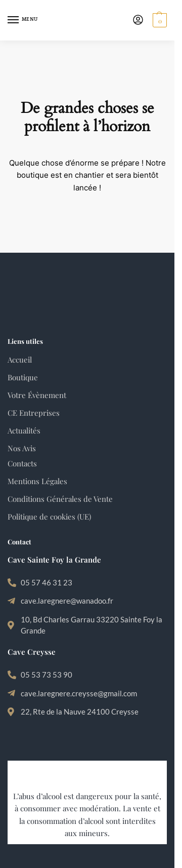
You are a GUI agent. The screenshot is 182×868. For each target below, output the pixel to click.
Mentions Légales (37, 481)
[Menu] (23, 20)
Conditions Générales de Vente (60, 499)
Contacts (22, 463)
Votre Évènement (37, 395)
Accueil (20, 360)
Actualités (24, 430)
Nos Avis (22, 448)
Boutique (23, 377)
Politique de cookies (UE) (49, 517)
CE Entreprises (34, 413)
